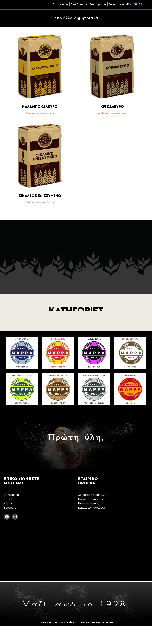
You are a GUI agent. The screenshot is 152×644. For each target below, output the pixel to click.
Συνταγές (98, 4)
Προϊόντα (79, 4)
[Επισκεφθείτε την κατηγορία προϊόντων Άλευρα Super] (94, 354)
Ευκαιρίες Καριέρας (92, 508)
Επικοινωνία (116, 4)
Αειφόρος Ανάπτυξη (92, 495)
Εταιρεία (61, 4)
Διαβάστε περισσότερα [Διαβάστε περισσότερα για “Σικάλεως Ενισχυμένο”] (40, 202)
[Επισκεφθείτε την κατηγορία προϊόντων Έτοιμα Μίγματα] (130, 354)
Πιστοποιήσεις (88, 503)
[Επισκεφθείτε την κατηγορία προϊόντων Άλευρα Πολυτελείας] (22, 391)
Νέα (129, 4)
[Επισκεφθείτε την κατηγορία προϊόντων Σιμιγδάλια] (130, 391)
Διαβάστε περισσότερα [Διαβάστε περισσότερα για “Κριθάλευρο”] (112, 113)
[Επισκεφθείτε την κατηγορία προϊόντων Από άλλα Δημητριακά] (94, 391)
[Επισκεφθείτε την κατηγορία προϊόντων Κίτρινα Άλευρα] (58, 354)
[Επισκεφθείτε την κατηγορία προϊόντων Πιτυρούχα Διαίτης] (58, 391)
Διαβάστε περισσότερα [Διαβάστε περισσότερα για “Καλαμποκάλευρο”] (40, 113)
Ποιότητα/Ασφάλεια (93, 499)
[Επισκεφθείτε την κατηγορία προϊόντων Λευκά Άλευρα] (22, 354)
